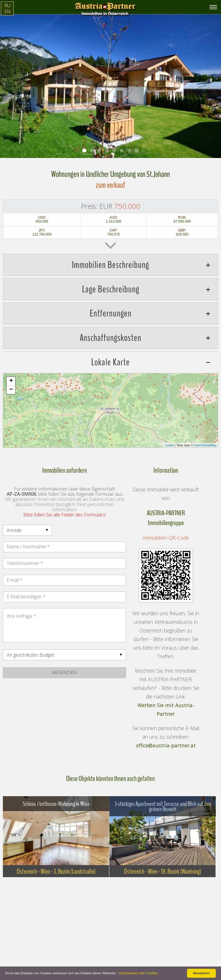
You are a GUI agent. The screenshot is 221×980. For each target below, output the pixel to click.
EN (7, 11)
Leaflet (169, 445)
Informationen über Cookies (139, 973)
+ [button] (11, 381)
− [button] (11, 390)
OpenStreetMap (205, 445)
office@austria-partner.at (166, 745)
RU (7, 5)
